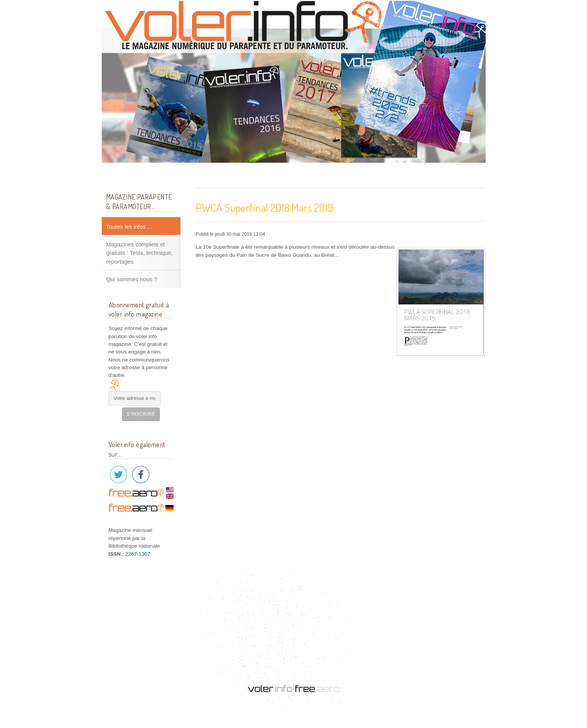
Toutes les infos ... (129, 227)
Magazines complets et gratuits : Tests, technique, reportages (140, 253)
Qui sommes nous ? (132, 279)
